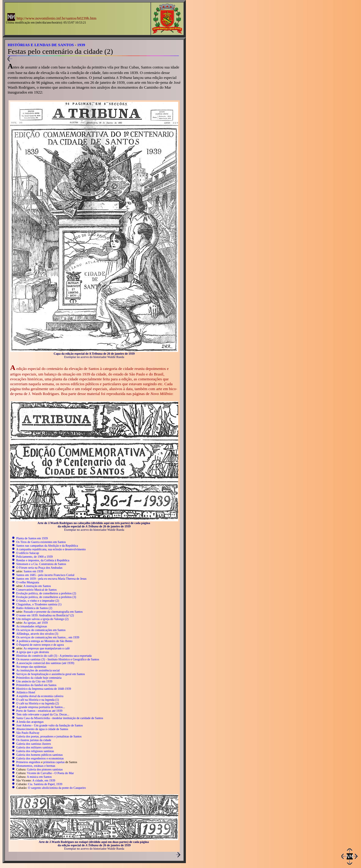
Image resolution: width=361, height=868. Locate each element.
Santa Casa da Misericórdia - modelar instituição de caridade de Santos (60, 718)
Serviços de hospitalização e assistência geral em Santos (51, 674)
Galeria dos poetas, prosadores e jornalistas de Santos (49, 736)
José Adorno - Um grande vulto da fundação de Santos (50, 725)
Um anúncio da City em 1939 (34, 681)
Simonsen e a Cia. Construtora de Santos (41, 564)
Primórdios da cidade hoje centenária (39, 678)
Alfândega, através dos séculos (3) (37, 634)
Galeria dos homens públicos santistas (39, 755)
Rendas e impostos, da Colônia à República (43, 560)
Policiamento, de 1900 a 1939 (34, 557)
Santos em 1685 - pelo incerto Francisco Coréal (45, 575)
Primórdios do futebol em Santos (36, 685)
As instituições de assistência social (38, 670)
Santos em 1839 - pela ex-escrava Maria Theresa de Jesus (51, 579)
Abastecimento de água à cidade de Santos (42, 729)
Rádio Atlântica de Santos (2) (34, 608)
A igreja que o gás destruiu (33, 652)
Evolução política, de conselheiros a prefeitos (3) (46, 597)
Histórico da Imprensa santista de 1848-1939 (44, 689)
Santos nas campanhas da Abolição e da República (47, 546)
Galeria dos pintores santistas (45, 769)
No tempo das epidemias (31, 667)
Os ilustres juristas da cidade (34, 740)
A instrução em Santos (37, 586)
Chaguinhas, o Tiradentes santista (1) (39, 604)
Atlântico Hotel (26, 692)
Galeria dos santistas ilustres (34, 744)
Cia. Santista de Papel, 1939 (45, 784)
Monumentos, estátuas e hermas (36, 766)
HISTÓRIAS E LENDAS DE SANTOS (41, 45)
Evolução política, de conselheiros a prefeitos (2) (46, 593)
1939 (81, 45)
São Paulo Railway (28, 733)
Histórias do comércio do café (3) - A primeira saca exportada (54, 656)
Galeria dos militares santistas (35, 747)
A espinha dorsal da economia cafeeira (40, 696)
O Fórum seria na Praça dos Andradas (39, 568)
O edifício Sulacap (28, 553)
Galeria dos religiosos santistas (35, 751)
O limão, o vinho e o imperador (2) (38, 601)
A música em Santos (39, 777)
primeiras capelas (54, 762)
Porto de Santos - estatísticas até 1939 (39, 711)
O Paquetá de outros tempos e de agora (40, 645)
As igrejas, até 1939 (36, 623)
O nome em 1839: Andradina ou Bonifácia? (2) (45, 615)
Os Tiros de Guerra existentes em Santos (41, 542)
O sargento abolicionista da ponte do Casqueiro (57, 788)
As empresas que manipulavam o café (47, 648)
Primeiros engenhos (28, 762)
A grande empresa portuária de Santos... (41, 707)
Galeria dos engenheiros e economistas (40, 758)
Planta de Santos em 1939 (32, 538)
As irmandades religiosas (32, 626)
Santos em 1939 (33, 571)
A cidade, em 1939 (44, 780)
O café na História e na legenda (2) (38, 703)
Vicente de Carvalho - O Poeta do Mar (50, 773)
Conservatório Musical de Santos (36, 590)
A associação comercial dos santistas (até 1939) (45, 663)
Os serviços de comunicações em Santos (41, 630)
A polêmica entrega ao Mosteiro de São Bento (44, 641)
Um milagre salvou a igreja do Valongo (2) (42, 619)
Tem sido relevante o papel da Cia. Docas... (43, 714)
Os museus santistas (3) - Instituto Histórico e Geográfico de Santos (58, 659)
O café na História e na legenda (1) (38, 700)
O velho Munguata (28, 582)
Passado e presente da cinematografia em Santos (53, 612)
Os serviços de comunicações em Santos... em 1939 (48, 637)
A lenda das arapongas (30, 722)
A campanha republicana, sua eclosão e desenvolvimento (51, 549)
